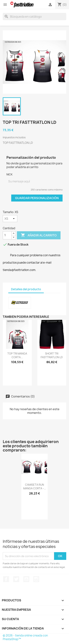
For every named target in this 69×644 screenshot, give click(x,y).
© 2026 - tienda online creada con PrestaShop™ (25, 637)
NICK (9, 174)
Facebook (6, 579)
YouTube (26, 579)
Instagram (36, 579)
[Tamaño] (10, 219)
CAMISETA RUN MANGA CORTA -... (35, 486)
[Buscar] (34, 17)
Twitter (16, 579)
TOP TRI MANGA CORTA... (17, 355)
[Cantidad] (7, 235)
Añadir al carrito (39, 235)
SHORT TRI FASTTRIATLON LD (52, 355)
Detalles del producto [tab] (26, 289)
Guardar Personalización (37, 198)
